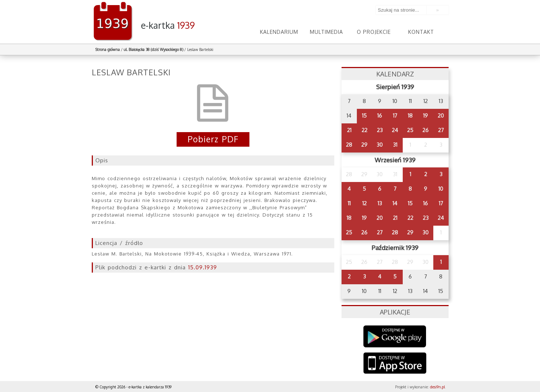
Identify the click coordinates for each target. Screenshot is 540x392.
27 (441, 130)
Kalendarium (279, 32)
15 (364, 116)
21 (349, 130)
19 (425, 116)
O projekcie (374, 32)
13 (380, 203)
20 (441, 116)
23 (380, 130)
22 (364, 130)
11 (349, 203)
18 (410, 116)
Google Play (395, 336)
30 (380, 145)
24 (395, 130)
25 (410, 130)
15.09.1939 (203, 267)
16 (380, 116)
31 (395, 145)
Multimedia (327, 32)
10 (441, 189)
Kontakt (421, 32)
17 (395, 116)
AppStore (395, 364)
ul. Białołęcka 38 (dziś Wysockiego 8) (153, 50)
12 (364, 203)
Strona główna (108, 50)
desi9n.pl (437, 387)
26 (425, 130)
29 (364, 145)
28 (349, 145)
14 (395, 203)
